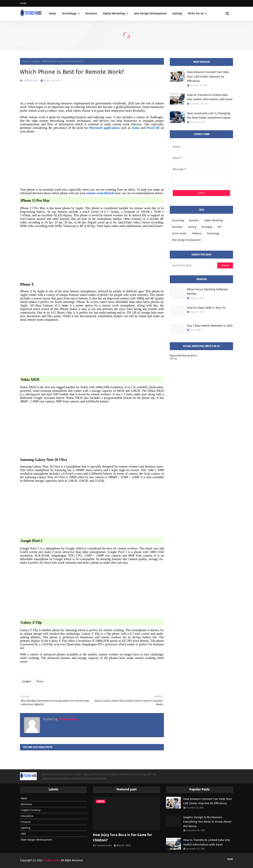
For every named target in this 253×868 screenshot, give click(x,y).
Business (194, 220)
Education (177, 227)
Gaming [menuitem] (177, 14)
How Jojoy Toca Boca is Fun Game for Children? (122, 838)
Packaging (207, 227)
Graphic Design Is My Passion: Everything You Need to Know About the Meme (207, 822)
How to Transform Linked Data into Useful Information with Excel (210, 97)
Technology (213, 233)
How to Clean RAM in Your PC (206, 308)
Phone (40, 681)
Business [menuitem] (91, 14)
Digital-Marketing (213, 220)
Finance (26, 822)
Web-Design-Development (186, 240)
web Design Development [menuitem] (150, 14)
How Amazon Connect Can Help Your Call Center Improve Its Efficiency (208, 76)
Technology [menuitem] (69, 14)
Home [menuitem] (52, 14)
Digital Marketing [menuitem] (114, 14)
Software (197, 233)
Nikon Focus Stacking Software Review (207, 292)
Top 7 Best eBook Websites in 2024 (210, 326)
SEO (219, 227)
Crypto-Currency (31, 810)
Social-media (179, 233)
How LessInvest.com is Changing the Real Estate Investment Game (209, 116)
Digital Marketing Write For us (183, 357)
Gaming (192, 227)
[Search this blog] (194, 265)
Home (23, 3)
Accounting (178, 220)
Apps (24, 798)
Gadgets (36, 61)
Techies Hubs (31, 80)
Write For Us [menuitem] (196, 14)
